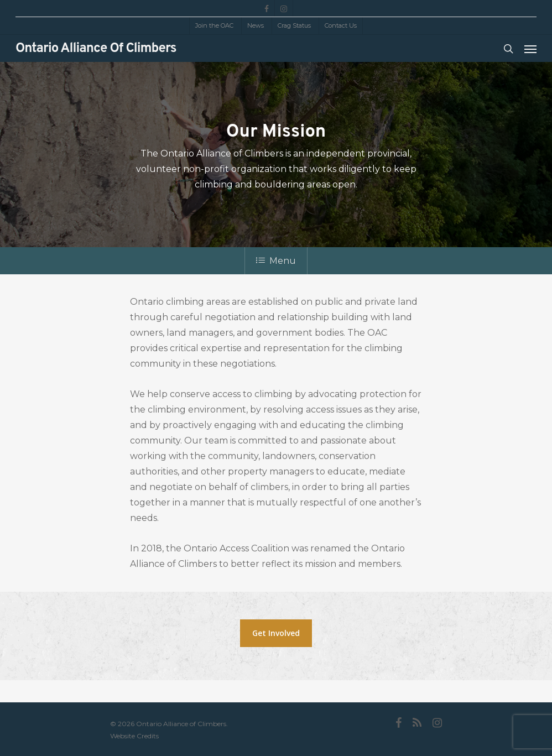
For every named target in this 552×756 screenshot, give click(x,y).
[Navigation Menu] (530, 49)
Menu (276, 261)
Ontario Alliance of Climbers (96, 49)
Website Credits (134, 736)
